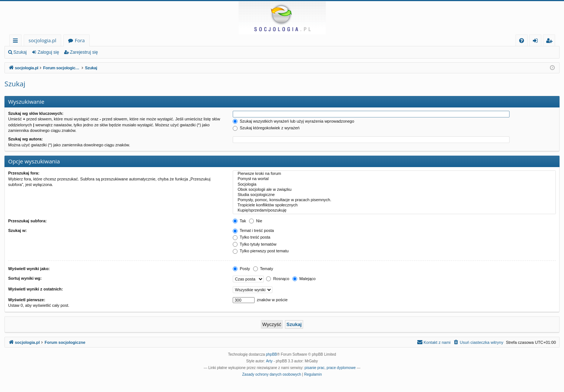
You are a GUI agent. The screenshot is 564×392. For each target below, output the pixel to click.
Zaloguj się (48, 52)
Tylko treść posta (251, 237)
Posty (241, 269)
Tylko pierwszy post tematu (261, 251)
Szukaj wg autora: (26, 139)
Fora (80, 40)
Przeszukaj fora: (24, 173)
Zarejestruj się (84, 52)
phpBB (272, 354)
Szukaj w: (17, 230)
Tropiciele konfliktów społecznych (394, 205)
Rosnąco (278, 279)
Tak (239, 221)
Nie (256, 221)
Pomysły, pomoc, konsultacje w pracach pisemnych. (394, 200)
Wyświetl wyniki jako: (29, 269)
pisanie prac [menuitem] (315, 368)
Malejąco (304, 279)
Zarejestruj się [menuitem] (551, 42)
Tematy (263, 269)
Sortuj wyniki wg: (25, 278)
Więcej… (17, 42)
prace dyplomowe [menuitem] (341, 368)
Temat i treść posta (253, 230)
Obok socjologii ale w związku (394, 190)
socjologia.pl (42, 40)
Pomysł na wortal (394, 179)
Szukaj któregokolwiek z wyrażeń (266, 128)
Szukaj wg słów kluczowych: (36, 113)
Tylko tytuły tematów (255, 244)
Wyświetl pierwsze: (27, 300)
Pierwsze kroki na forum (394, 174)
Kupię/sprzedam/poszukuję (394, 210)
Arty (269, 361)
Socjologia (394, 185)
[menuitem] (522, 41)
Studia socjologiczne (394, 195)
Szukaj (20, 52)
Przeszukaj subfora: (27, 221)
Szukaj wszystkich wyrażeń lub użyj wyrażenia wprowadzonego (293, 121)
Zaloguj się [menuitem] (537, 42)
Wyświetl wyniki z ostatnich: (36, 289)
